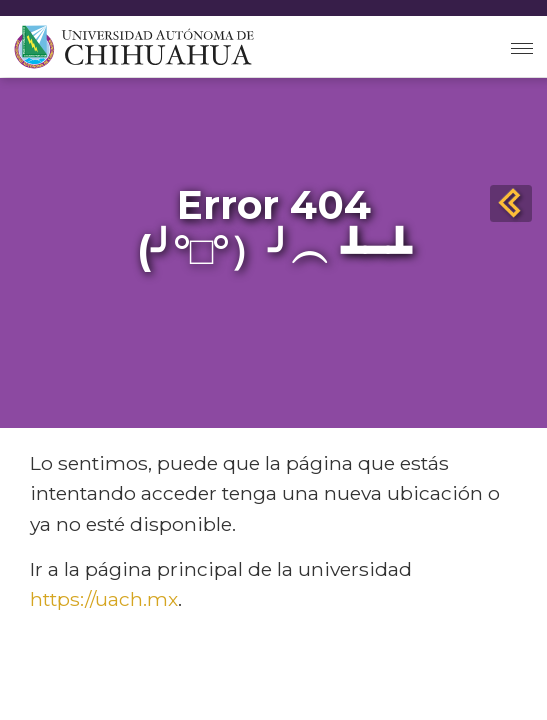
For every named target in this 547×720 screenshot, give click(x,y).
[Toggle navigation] (522, 46)
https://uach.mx (104, 599)
